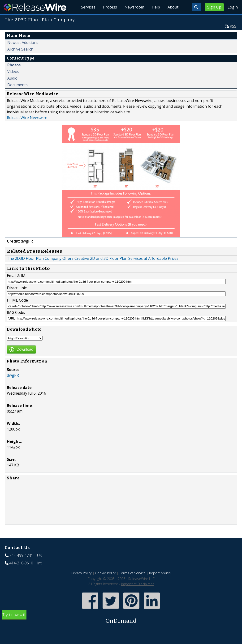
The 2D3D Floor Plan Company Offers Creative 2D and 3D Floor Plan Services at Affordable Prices (93, 258)
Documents (17, 85)
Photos (14, 65)
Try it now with (121, 619)
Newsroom (134, 7)
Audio (12, 78)
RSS (233, 26)
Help (156, 7)
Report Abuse (160, 573)
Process (110, 7)
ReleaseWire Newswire (27, 118)
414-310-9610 (21, 563)
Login (233, 7)
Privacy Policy (82, 573)
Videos (13, 72)
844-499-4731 (21, 555)
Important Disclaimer (138, 584)
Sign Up (214, 7)
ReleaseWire (35, 7)
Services (88, 7)
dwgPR (13, 375)
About (173, 7)
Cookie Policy (106, 573)
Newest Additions (23, 43)
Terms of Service (132, 573)
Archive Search (20, 49)
